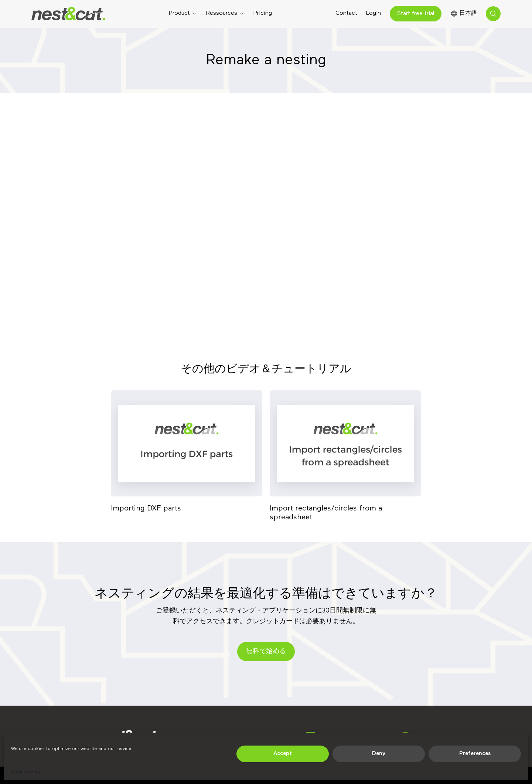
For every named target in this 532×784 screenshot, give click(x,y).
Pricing (263, 13)
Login (374, 13)
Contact (346, 13)
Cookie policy (26, 772)
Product (179, 13)
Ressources (222, 13)
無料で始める (266, 651)
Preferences (475, 754)
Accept (283, 754)
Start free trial (416, 14)
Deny (379, 754)
